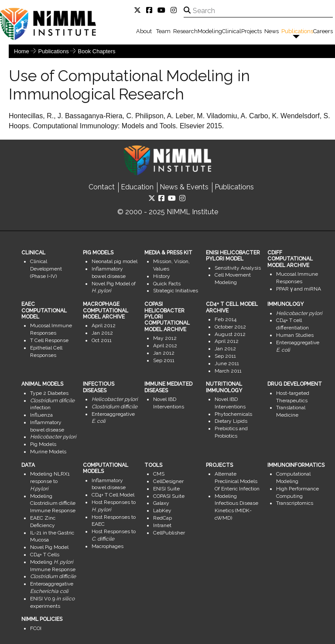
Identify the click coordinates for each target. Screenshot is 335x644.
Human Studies (295, 335)
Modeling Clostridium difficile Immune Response (53, 504)
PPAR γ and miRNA (299, 289)
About (144, 31)
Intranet (162, 525)
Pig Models (43, 444)
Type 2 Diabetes (49, 393)
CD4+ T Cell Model (113, 495)
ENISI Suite (166, 489)
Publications (297, 31)
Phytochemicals (233, 414)
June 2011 (227, 363)
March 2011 (228, 371)
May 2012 (165, 338)
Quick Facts (167, 284)
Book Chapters (97, 51)
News (272, 31)
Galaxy (161, 503)
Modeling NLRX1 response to (50, 481)
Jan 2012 (102, 333)
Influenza (41, 415)
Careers (323, 31)
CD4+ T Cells (45, 555)
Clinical (232, 31)
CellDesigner (168, 481)
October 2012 (230, 327)
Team (163, 31)
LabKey (162, 510)
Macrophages (108, 546)
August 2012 (230, 334)
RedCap (162, 518)
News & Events (184, 187)
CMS (159, 474)
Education (137, 187)
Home (22, 51)
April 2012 (104, 325)
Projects (251, 31)
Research (185, 31)
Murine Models (48, 452)
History (162, 276)
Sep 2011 (164, 360)
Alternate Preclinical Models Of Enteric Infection (237, 481)
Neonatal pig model (115, 261)
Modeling (210, 31)
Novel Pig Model (49, 547)
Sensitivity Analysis (238, 268)
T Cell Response (49, 340)
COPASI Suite (169, 496)
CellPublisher (169, 533)
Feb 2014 (226, 319)
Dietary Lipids (231, 421)
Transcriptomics (295, 503)
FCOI (36, 628)
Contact (102, 187)
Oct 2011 (102, 340)
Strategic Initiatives (176, 291)
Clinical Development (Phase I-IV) (46, 269)
